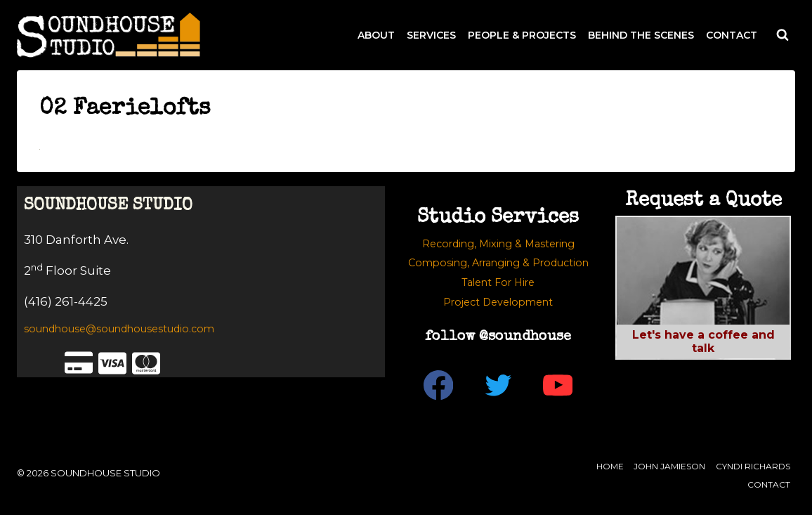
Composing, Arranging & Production (498, 263)
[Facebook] (439, 385)
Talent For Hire (498, 282)
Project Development (498, 302)
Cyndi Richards (753, 466)
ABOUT (376, 35)
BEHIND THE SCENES (641, 35)
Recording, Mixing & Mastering (498, 244)
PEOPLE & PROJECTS (522, 35)
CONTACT (732, 35)
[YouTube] (558, 385)
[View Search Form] (782, 35)
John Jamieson (669, 466)
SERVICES (431, 35)
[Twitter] (498, 385)
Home (610, 466)
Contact (769, 484)
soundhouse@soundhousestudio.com (119, 329)
